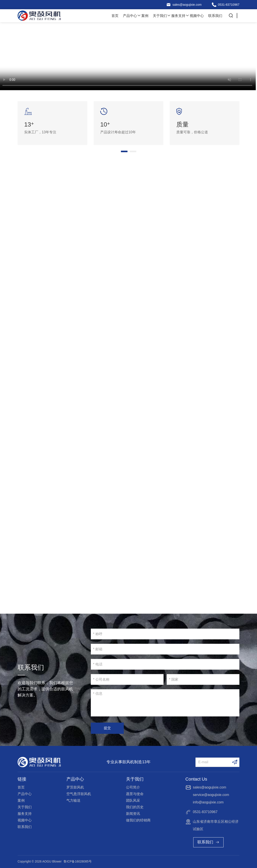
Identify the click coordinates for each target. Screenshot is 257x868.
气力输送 (73, 800)
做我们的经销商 (138, 820)
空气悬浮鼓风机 (79, 794)
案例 (145, 16)
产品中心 (130, 16)
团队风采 (133, 800)
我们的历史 (135, 807)
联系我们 (215, 16)
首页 (115, 16)
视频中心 (197, 16)
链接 (22, 779)
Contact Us (196, 779)
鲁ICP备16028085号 (78, 861)
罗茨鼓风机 (75, 787)
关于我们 (160, 16)
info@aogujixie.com (208, 802)
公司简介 (133, 787)
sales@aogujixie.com (187, 5)
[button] (124, 151)
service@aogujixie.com (211, 795)
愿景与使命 (135, 794)
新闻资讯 (133, 814)
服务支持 (178, 16)
